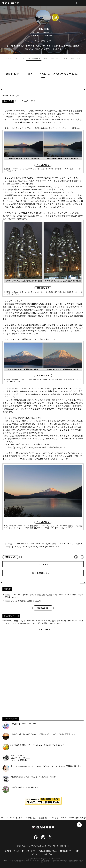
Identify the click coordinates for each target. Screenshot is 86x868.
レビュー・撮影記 (34, 58)
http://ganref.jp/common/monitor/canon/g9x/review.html (33, 546)
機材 (45, 58)
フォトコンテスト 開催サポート (59, 846)
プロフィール (75, 58)
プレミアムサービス (43, 629)
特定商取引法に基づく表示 (48, 851)
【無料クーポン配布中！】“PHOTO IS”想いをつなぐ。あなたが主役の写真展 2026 (39, 736)
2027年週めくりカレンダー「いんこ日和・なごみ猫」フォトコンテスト (34, 747)
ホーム (4, 818)
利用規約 (16, 851)
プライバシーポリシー (29, 851)
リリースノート (37, 854)
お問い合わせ (49, 854)
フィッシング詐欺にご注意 (21, 601)
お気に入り (55, 58)
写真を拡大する (43, 165)
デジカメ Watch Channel (37, 846)
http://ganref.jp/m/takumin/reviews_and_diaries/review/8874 (37, 447)
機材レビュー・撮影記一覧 (37, 818)
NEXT (82, 90)
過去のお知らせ (43, 608)
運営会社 (8, 851)
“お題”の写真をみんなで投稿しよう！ (21, 789)
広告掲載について (66, 851)
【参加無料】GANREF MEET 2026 (20, 726)
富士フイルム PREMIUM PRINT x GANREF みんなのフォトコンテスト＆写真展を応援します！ (43, 768)
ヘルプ (76, 851)
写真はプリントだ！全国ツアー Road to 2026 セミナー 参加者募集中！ (16, 758)
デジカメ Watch (21, 846)
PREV (4, 90)
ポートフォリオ (12, 58)
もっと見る (57, 49)
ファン (65, 58)
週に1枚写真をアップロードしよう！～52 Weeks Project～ (29, 779)
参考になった (10, 557)
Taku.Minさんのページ (17, 818)
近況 (22, 58)
